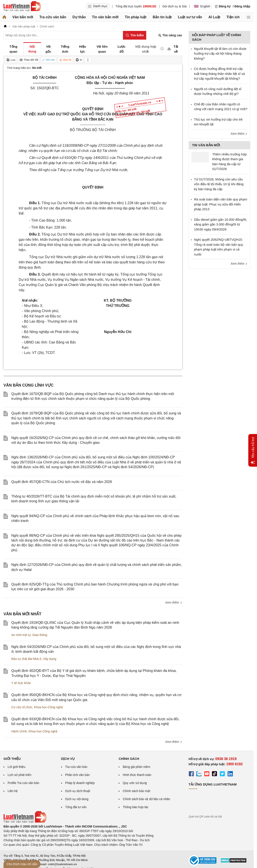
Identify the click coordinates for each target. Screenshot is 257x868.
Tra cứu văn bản (53, 17)
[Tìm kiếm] (135, 35)
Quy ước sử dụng (135, 783)
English (202, 6)
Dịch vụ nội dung (77, 799)
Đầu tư (16, 659)
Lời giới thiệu (16, 767)
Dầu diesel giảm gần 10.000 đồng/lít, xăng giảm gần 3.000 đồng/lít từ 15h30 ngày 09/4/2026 (221, 224)
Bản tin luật (162, 17)
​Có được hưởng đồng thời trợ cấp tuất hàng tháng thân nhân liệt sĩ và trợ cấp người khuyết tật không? (220, 74)
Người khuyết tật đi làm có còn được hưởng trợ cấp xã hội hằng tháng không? (220, 54)
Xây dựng (50, 659)
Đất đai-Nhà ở (32, 659)
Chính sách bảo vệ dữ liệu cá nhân (146, 799)
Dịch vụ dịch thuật (78, 791)
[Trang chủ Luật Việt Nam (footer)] (25, 822)
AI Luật (214, 17)
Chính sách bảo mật (136, 791)
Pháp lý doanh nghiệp (80, 783)
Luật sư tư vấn (190, 17)
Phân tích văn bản (78, 775)
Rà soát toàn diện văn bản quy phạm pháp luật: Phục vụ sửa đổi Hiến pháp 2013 (221, 204)
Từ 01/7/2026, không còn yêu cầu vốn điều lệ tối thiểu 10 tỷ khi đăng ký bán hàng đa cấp (219, 184)
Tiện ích (233, 17)
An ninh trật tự (21, 635)
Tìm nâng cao (170, 35)
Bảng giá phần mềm (136, 767)
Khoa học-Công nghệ (48, 707)
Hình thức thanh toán (137, 775)
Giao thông (40, 635)
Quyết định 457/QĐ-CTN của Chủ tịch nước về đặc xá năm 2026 (62, 482)
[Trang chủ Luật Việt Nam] (22, 6)
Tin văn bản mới (105, 17)
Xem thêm (174, 602)
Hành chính (19, 731)
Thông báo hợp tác (136, 807)
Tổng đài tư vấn (76, 807)
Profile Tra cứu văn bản (23, 783)
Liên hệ (13, 791)
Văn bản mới (23, 17)
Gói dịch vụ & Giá (174, 6)
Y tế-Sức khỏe (21, 683)
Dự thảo (79, 17)
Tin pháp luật (135, 17)
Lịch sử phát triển (19, 775)
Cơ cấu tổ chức (22, 707)
